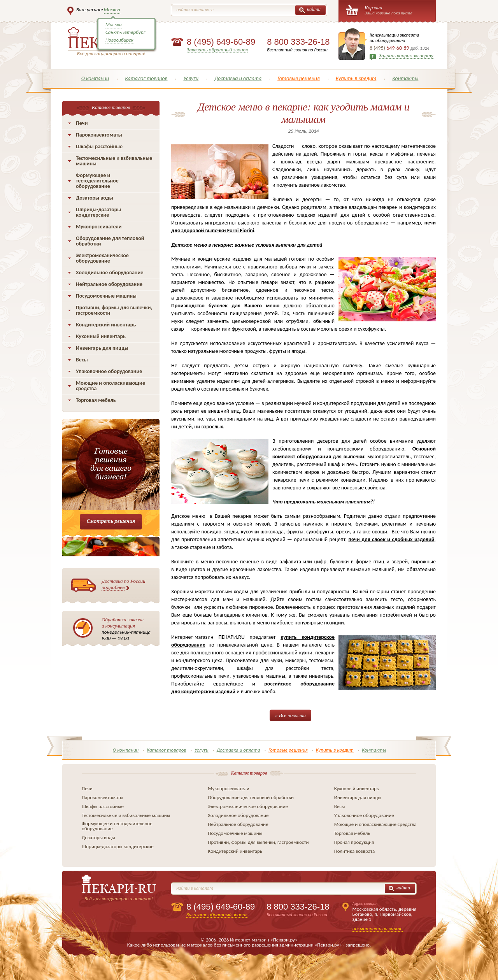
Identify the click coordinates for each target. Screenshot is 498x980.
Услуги (191, 78)
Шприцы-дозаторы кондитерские (98, 212)
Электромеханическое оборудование (102, 258)
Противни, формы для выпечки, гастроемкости (114, 310)
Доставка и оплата (238, 78)
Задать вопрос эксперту (406, 55)
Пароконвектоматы (99, 135)
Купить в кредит (356, 78)
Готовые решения (299, 78)
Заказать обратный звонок (217, 50)
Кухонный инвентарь (101, 336)
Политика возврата (355, 851)
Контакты (405, 78)
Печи (82, 123)
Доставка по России (124, 584)
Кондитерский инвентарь (106, 325)
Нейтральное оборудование (109, 284)
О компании (95, 78)
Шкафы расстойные (99, 146)
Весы (82, 360)
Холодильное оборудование (110, 273)
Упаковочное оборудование (109, 371)
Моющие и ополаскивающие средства (110, 386)
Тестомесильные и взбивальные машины (114, 161)
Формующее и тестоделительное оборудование (97, 181)
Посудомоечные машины (106, 296)
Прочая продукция (354, 842)
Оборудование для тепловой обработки (110, 241)
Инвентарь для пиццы (102, 348)
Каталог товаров (146, 78)
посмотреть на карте (378, 928)
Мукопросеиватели (99, 227)
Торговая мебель (96, 400)
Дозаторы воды (95, 198)
